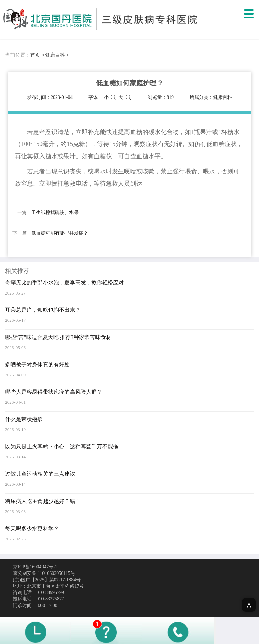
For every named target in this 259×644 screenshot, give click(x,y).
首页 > (37, 55)
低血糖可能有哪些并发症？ (60, 233)
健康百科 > (57, 55)
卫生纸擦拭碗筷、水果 (55, 212)
